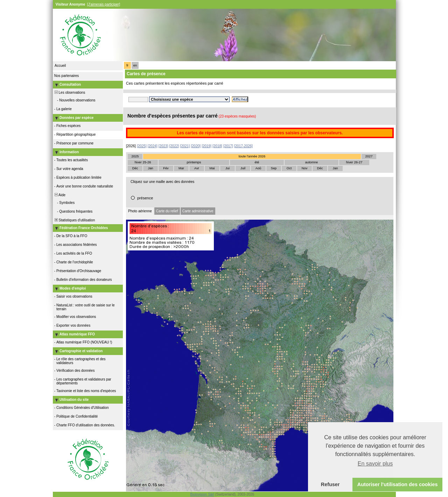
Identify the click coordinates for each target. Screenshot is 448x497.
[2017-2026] (243, 146)
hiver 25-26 (143, 162)
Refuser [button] (330, 484)
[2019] (206, 146)
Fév (166, 168)
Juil (243, 168)
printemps (194, 162)
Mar (181, 168)
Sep (274, 168)
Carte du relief (167, 211)
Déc (135, 168)
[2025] (142, 146)
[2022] (174, 146)
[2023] (163, 146)
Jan (150, 168)
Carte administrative (198, 211)
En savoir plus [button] (375, 464)
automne (311, 162)
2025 (135, 156)
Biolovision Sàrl (202, 494)
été (257, 162)
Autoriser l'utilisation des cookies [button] (398, 484)
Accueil (60, 66)
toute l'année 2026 (252, 156)
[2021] (185, 146)
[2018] (217, 146)
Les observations (69, 93)
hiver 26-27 (354, 162)
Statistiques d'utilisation (74, 220)
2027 (369, 156)
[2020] (196, 146)
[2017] (228, 146)
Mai (212, 168)
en (135, 65)
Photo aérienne (140, 211)
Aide (59, 195)
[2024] (153, 146)
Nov (305, 168)
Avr (197, 168)
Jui (227, 168)
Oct (289, 168)
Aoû (258, 168)
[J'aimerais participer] (104, 4)
